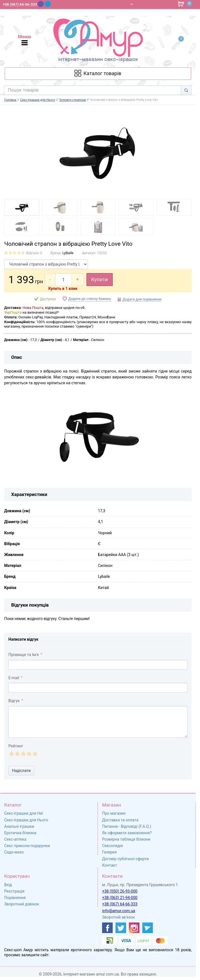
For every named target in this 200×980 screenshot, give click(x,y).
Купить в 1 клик (63, 288)
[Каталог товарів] (98, 74)
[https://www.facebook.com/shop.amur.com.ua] (107, 928)
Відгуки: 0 (34, 253)
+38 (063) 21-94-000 (120, 898)
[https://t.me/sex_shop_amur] (148, 928)
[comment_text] (98, 722)
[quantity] (63, 280)
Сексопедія (112, 846)
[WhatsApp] (55, 4)
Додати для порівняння (142, 299)
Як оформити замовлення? (127, 833)
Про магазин (114, 813)
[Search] (186, 90)
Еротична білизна (20, 833)
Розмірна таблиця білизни (126, 839)
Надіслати (21, 771)
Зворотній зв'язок (119, 917)
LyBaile (68, 253)
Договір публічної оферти (125, 859)
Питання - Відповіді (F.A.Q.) (127, 826)
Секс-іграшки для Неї (24, 813)
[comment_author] (98, 665)
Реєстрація (14, 891)
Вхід (8, 885)
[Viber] (41, 4)
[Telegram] (48, 4)
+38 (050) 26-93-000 (120, 891)
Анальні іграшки (19, 826)
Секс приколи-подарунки (27, 846)
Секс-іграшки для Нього (26, 820)
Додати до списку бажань (90, 299)
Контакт (109, 865)
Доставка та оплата (120, 820)
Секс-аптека (15, 839)
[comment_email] (98, 688)
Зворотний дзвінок (22, 904)
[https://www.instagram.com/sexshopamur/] (134, 928)
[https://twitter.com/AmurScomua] (121, 928)
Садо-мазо (14, 852)
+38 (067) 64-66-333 (120, 904)
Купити (100, 279)
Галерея (109, 852)
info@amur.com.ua (119, 911)
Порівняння (15, 898)
